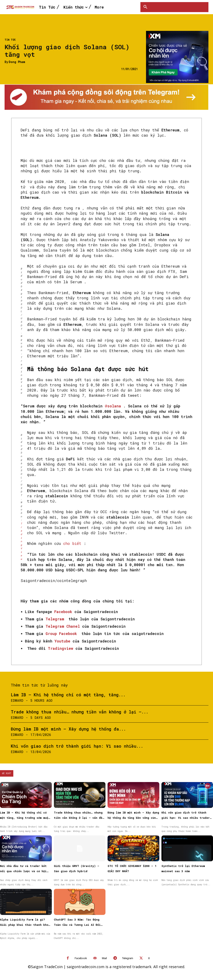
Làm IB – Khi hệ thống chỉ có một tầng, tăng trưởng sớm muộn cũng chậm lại (25, 818)
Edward (17, 700)
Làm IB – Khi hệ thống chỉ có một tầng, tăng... (68, 695)
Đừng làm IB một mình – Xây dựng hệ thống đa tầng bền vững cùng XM (133, 818)
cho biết (72, 543)
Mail (104, 958)
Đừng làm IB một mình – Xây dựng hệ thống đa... (68, 729)
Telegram (128, 958)
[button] (145, 7)
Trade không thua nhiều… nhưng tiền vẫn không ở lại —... (80, 712)
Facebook (81, 958)
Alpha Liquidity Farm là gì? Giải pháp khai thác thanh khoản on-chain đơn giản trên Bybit (26, 925)
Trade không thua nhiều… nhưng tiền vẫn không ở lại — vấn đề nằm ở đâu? (78, 818)
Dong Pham (17, 62)
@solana (113, 406)
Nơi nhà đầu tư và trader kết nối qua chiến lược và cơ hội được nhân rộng (23, 871)
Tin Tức (10, 40)
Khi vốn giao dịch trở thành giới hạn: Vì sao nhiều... (77, 746)
